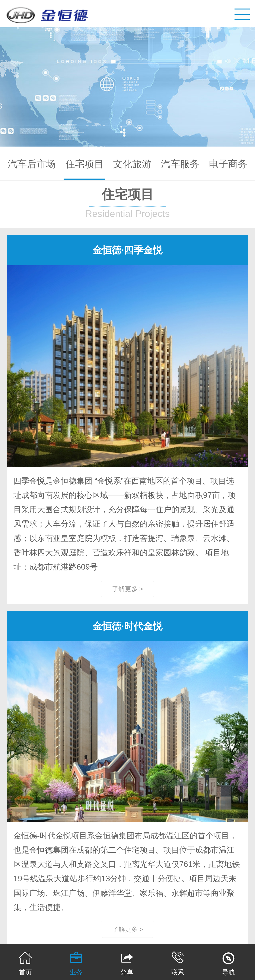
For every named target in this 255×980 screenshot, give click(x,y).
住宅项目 (85, 164)
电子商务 (228, 164)
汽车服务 (180, 164)
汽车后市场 (32, 164)
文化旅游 (132, 164)
